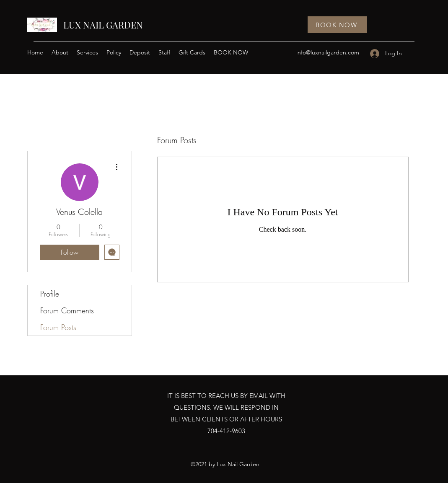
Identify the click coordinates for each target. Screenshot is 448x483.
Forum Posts (58, 327)
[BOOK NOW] (337, 25)
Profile (50, 294)
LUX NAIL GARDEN (103, 25)
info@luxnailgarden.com (328, 52)
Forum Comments (67, 310)
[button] (87, 52)
